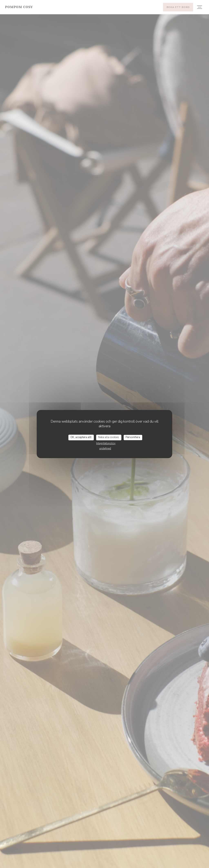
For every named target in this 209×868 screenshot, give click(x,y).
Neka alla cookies (109, 437)
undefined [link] (105, 448)
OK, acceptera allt (81, 437)
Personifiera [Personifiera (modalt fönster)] (133, 437)
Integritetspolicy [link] (106, 443)
